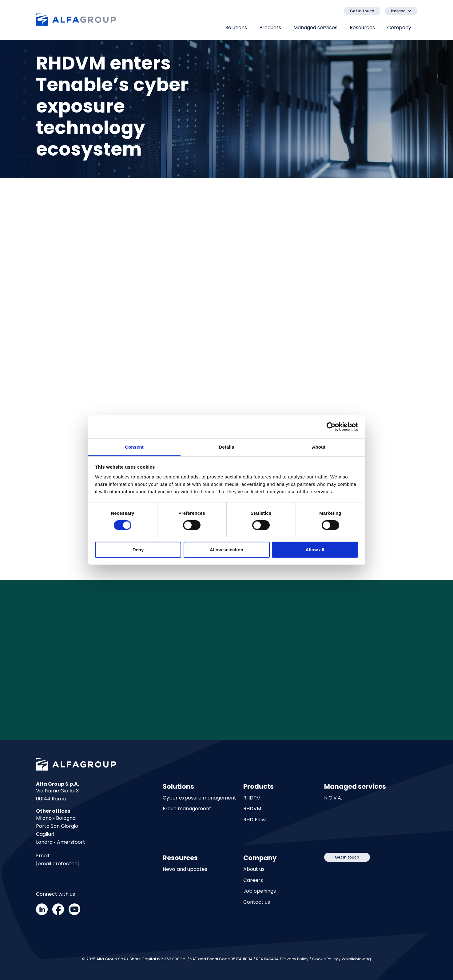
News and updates (185, 869)
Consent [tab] (134, 447)
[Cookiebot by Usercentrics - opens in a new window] (331, 427)
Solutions (236, 28)
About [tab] (319, 447)
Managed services (315, 28)
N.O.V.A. (333, 798)
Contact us (257, 902)
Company (399, 28)
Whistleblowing (356, 959)
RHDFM (252, 798)
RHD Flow (254, 820)
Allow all (315, 550)
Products (270, 28)
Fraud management (187, 809)
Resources (362, 28)
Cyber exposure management (199, 798)
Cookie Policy (325, 959)
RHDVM (252, 809)
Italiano (398, 11)
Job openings (260, 891)
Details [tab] (227, 447)
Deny (138, 550)
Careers (253, 881)
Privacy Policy (295, 959)
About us (254, 869)
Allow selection (226, 550)
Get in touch (362, 11)
